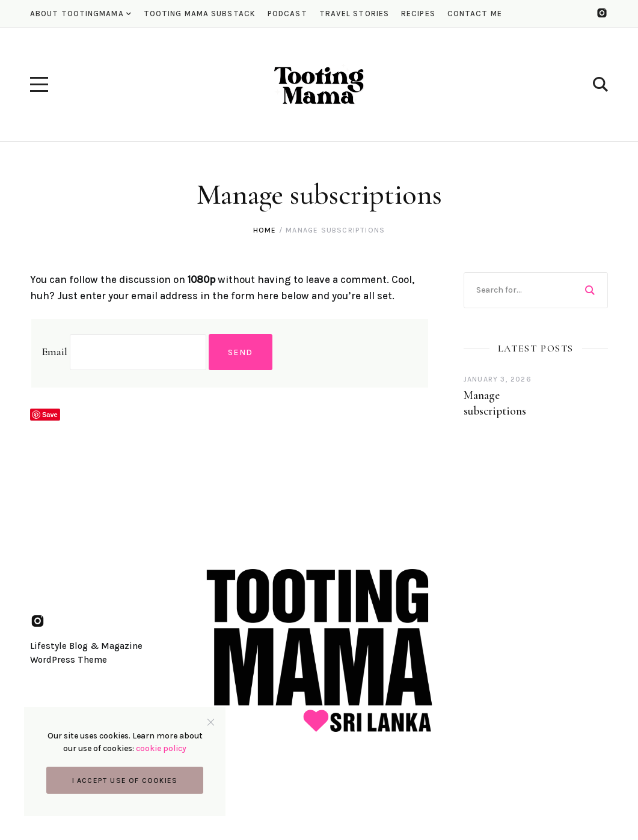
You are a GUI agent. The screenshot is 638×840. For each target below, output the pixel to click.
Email (54, 352)
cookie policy (161, 748)
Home (265, 230)
